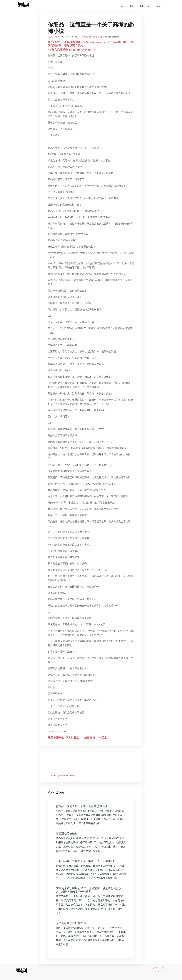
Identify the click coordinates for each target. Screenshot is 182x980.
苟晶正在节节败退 (67, 833)
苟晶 (81, 37)
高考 (95, 37)
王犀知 (54, 37)
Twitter (158, 6)
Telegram (144, 6)
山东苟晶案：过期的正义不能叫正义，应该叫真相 (86, 861)
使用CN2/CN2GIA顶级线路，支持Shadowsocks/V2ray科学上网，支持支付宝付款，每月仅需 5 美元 (91, 44)
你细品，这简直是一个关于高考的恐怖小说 (82, 806)
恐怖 (91, 37)
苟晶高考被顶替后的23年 (71, 923)
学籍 (100, 37)
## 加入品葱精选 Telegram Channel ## (71, 50)
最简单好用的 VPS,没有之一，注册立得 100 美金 (77, 737)
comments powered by (62, 775)
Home (122, 6)
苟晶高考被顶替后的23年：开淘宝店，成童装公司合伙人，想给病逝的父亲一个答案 (89, 890)
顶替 (86, 37)
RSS (132, 6)
